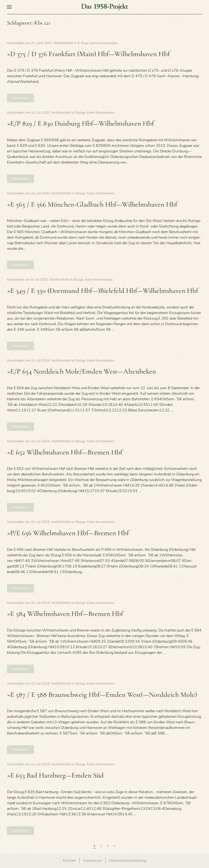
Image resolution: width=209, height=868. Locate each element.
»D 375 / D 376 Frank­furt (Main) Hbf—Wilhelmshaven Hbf (88, 54)
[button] (9, 7)
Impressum (93, 861)
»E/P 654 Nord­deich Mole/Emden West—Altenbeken (81, 371)
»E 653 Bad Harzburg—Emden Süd (55, 775)
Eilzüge (80, 113)
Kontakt (70, 861)
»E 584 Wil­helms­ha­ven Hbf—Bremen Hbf (65, 614)
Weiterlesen (20, 98)
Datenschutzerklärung (128, 861)
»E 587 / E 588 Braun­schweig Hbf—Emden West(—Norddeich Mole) (102, 695)
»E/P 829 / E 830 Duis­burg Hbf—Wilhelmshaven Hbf (80, 123)
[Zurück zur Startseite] (105, 7)
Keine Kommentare (104, 43)
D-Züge (83, 43)
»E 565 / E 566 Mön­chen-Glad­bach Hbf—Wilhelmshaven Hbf (92, 204)
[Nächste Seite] (114, 846)
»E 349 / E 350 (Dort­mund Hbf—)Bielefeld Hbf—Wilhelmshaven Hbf (103, 291)
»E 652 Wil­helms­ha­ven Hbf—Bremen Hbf (65, 452)
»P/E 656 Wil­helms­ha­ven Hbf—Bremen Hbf (68, 533)
